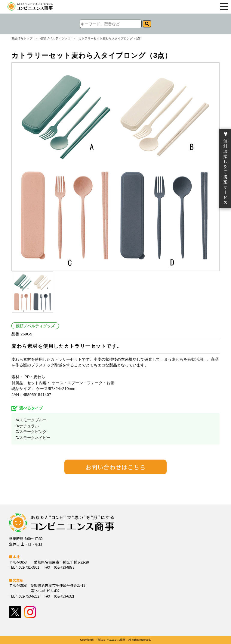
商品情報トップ (22, 39)
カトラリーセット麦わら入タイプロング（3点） (111, 39)
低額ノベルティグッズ (55, 39)
